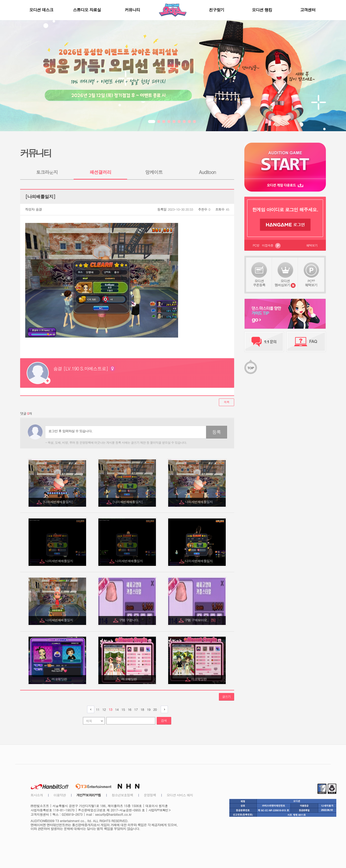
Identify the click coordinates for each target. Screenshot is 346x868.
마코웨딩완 (60, 679)
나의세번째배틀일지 (199, 502)
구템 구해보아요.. (200, 620)
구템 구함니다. (130, 620)
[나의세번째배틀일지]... (60, 502)
